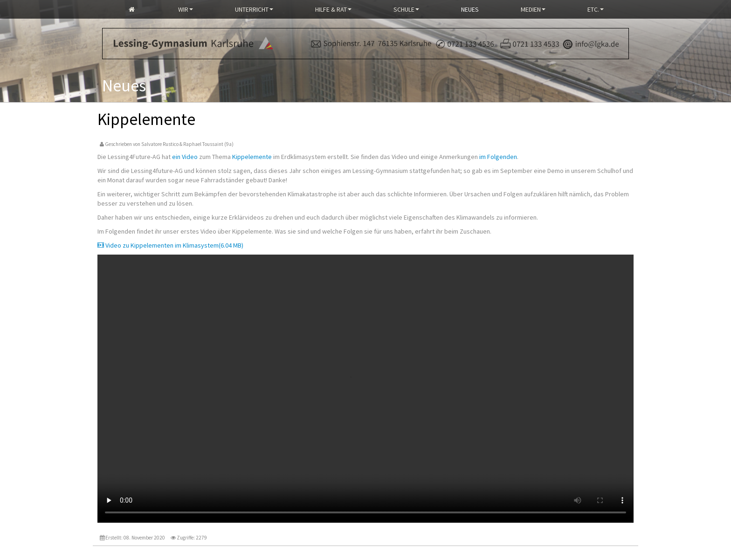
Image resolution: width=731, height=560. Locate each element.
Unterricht (254, 9)
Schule (406, 9)
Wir (186, 9)
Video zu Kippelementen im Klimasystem (170, 245)
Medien (533, 9)
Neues (470, 9)
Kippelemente (252, 157)
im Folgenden (498, 157)
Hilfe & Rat (333, 9)
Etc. (596, 9)
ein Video (185, 157)
